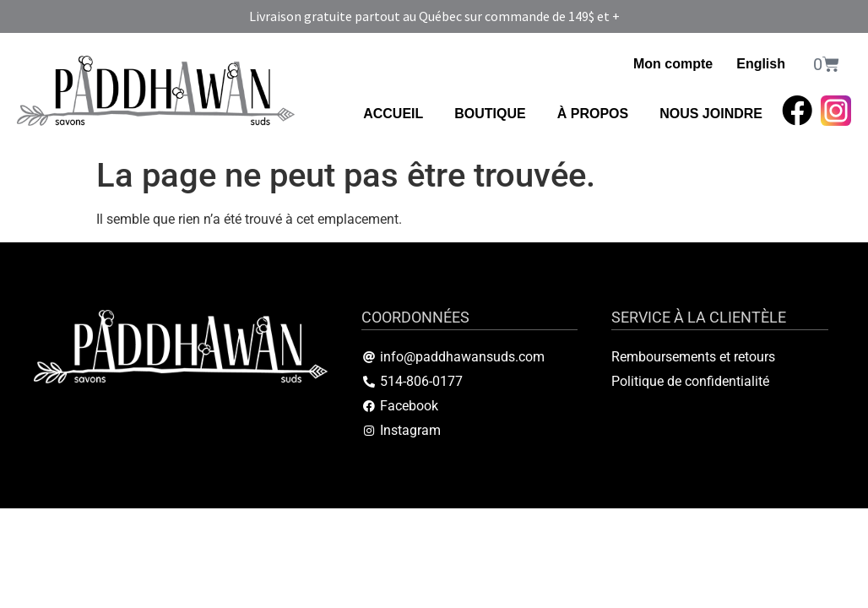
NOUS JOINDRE (711, 114)
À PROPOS (593, 114)
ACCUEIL (393, 114)
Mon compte (673, 64)
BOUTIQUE (490, 114)
